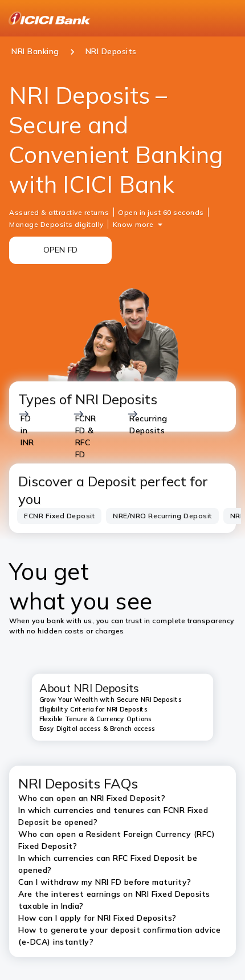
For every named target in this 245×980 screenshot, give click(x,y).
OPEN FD (61, 250)
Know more (133, 224)
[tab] (59, 517)
